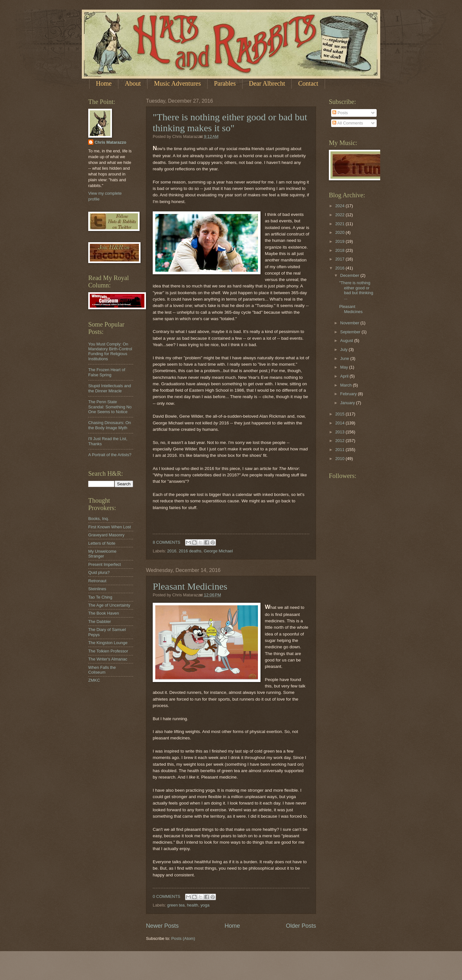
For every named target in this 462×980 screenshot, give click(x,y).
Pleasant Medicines (190, 586)
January (348, 403)
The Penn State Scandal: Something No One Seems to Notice (110, 407)
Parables (225, 83)
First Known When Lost (110, 527)
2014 (340, 423)
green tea (176, 905)
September (351, 332)
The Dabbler (100, 622)
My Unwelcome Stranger (102, 554)
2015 (340, 414)
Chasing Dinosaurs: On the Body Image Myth (110, 425)
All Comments (348, 123)
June (345, 358)
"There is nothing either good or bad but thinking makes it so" (230, 122)
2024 (340, 206)
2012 (340, 441)
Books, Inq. (98, 519)
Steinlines (97, 589)
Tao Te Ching (100, 597)
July (344, 349)
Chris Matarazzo (111, 142)
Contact (308, 83)
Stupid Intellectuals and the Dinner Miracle (110, 388)
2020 (340, 232)
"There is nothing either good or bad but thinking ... (356, 290)
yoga (205, 905)
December (350, 275)
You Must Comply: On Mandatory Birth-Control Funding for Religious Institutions (110, 351)
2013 (340, 432)
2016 (172, 551)
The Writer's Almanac (108, 659)
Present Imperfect (105, 564)
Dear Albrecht (267, 83)
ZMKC (94, 680)
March (346, 385)
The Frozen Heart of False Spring (107, 372)
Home (104, 83)
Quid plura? (99, 572)
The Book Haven (104, 613)
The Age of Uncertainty (109, 605)
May (345, 367)
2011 (340, 450)
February (349, 394)
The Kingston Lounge (108, 643)
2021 (340, 224)
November (350, 323)
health (193, 905)
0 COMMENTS (167, 896)
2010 (340, 459)
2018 (340, 250)
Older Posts (301, 926)
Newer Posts (162, 926)
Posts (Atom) (183, 938)
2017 (340, 259)
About (133, 83)
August (347, 341)
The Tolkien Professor (108, 651)
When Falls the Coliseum (102, 670)
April (345, 376)
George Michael (218, 551)
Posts (340, 113)
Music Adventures (177, 83)
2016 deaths (190, 551)
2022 (340, 215)
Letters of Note (102, 543)
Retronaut (97, 581)
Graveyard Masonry (106, 535)
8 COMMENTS (167, 542)
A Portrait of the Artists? (110, 455)
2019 (340, 241)
